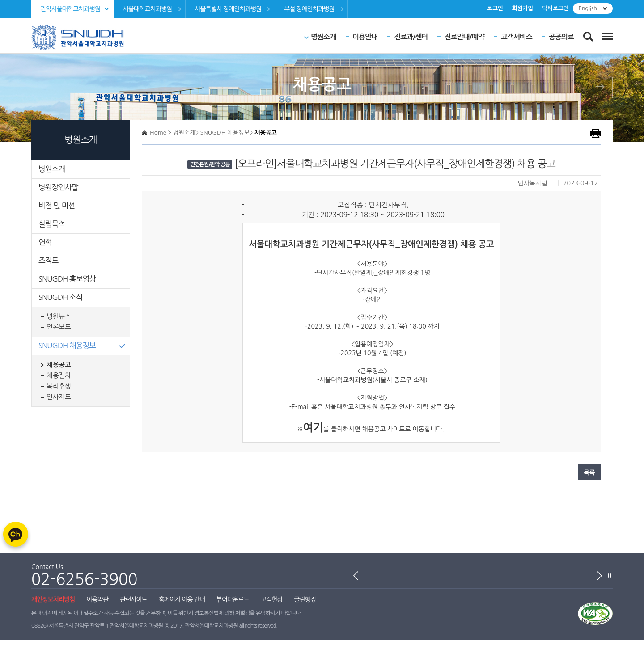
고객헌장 (272, 599)
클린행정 (305, 599)
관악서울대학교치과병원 (70, 9)
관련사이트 (133, 599)
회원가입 (523, 8)
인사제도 (59, 397)
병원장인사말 (58, 187)
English (588, 8)
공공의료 (561, 37)
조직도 (48, 261)
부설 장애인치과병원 (309, 9)
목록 (589, 472)
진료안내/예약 (464, 37)
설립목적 (52, 224)
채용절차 (59, 375)
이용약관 (97, 599)
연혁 (45, 242)
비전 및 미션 (57, 206)
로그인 (495, 8)
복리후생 (59, 386)
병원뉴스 (59, 316)
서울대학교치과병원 (147, 9)
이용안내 (365, 37)
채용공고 (59, 365)
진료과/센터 (411, 37)
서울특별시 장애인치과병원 (228, 9)
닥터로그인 (555, 8)
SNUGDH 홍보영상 (67, 279)
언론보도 (59, 327)
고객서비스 (517, 37)
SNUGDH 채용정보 (67, 346)
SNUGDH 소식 (61, 297)
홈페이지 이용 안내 (182, 599)
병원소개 (323, 37)
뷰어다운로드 (233, 599)
